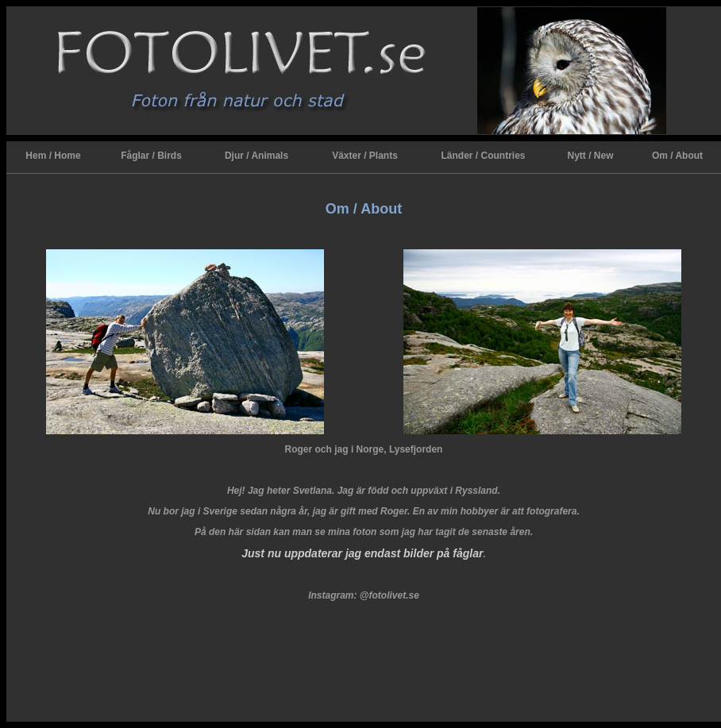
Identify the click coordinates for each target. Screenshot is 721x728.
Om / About (677, 156)
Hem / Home (53, 156)
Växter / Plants (365, 156)
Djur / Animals (256, 156)
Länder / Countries (483, 156)
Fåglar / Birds (151, 156)
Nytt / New (590, 156)
